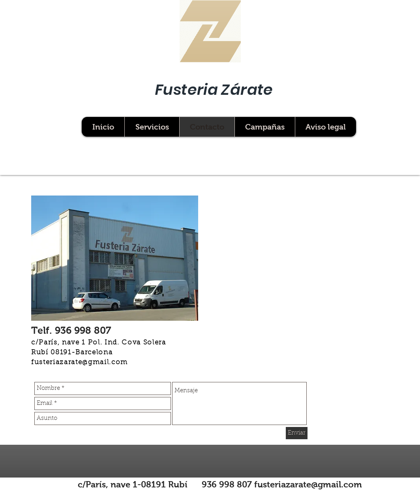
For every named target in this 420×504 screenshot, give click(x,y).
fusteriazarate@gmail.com (80, 363)
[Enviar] (297, 433)
